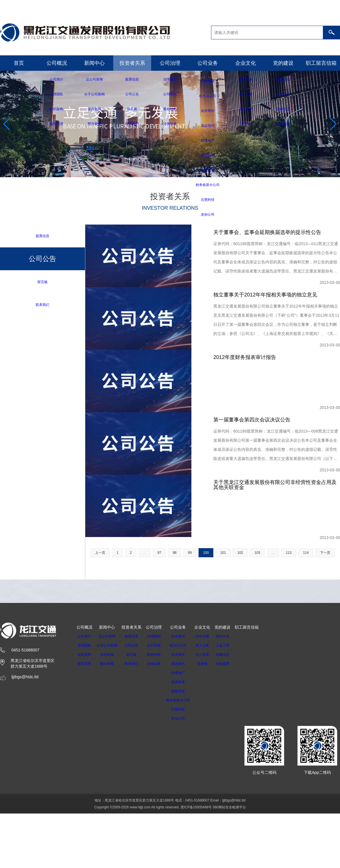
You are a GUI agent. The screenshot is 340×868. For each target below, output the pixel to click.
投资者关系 (132, 63)
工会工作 (230, 738)
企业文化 (246, 63)
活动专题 (210, 729)
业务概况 (183, 729)
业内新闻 (109, 747)
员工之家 (210, 738)
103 (257, 645)
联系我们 (42, 305)
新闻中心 (94, 63)
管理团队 (84, 738)
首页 (19, 63)
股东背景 (84, 756)
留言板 (42, 282)
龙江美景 (210, 747)
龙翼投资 (183, 784)
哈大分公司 (183, 738)
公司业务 (208, 63)
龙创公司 (183, 811)
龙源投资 (183, 774)
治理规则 (157, 729)
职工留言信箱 (321, 63)
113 (289, 645)
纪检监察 (230, 756)
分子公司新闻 (109, 738)
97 (159, 645)
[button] (165, 172)
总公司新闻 (109, 729)
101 (223, 645)
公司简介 (84, 729)
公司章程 (157, 738)
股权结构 (157, 747)
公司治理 (170, 63)
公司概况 (57, 63)
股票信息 (42, 236)
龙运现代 (183, 756)
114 (306, 645)
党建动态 (230, 747)
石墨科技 (183, 802)
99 (190, 645)
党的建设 (283, 63)
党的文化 (230, 729)
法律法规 (157, 756)
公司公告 (135, 738)
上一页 (100, 645)
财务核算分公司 (183, 793)
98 (174, 645)
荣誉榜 (210, 756)
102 (240, 645)
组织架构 (84, 747)
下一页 (325, 645)
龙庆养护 (183, 747)
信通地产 (183, 765)
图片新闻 (109, 756)
